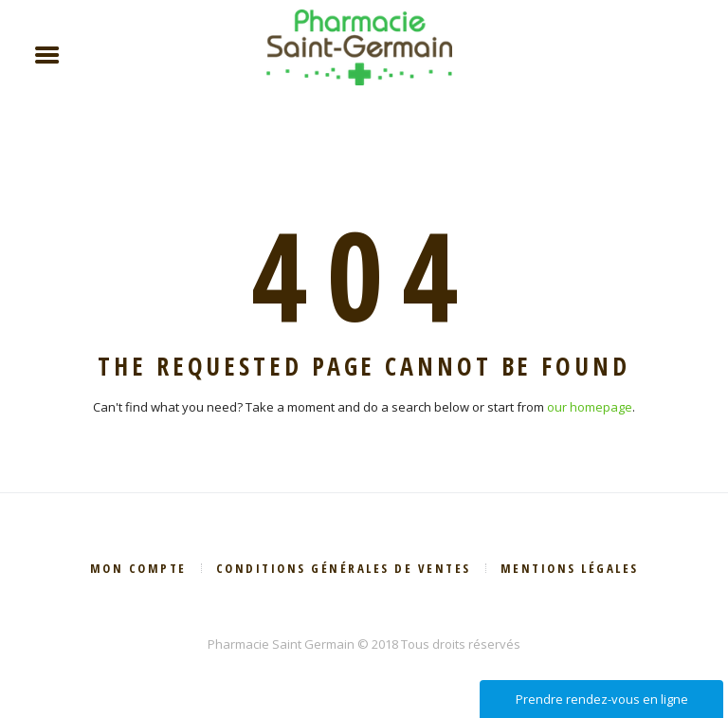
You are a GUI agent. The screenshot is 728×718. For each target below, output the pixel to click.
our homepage (590, 407)
